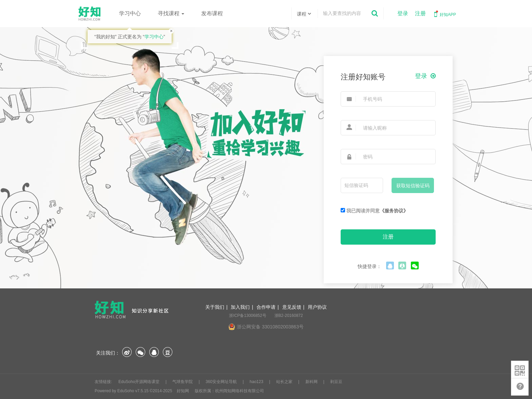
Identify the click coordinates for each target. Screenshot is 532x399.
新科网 (312, 382)
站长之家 (285, 382)
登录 (403, 13)
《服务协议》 (394, 211)
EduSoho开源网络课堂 (140, 382)
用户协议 (317, 307)
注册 (420, 13)
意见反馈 (292, 307)
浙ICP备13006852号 (248, 316)
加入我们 (240, 307)
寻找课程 (171, 13)
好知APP (444, 14)
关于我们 (215, 307)
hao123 (257, 382)
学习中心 (130, 13)
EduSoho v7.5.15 (133, 391)
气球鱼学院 (183, 382)
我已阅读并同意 (374, 211)
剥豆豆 (336, 382)
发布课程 (212, 13)
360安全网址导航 (222, 382)
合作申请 (266, 307)
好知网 (183, 391)
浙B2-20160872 (289, 316)
